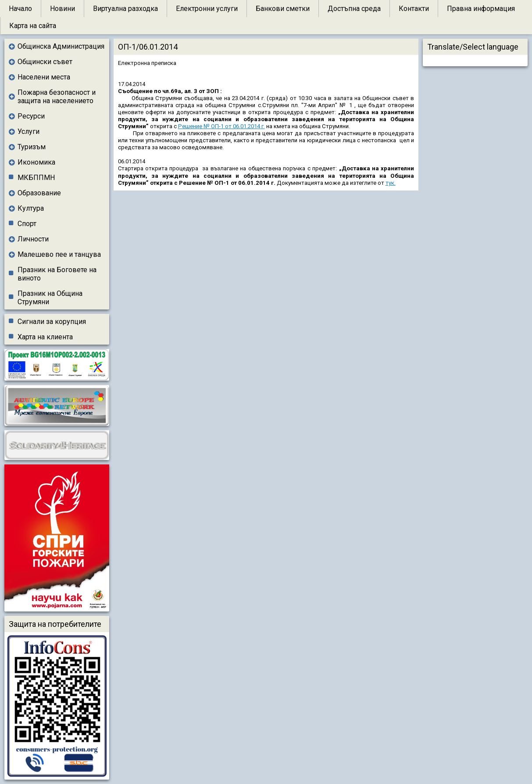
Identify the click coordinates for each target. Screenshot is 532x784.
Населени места (44, 77)
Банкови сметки (283, 9)
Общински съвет (45, 62)
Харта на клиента (45, 337)
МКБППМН (36, 178)
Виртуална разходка (125, 9)
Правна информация (481, 9)
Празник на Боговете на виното (57, 274)
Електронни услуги (207, 9)
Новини (62, 9)
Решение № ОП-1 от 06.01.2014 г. (221, 126)
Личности (33, 239)
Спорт (27, 224)
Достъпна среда (354, 9)
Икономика (36, 162)
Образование (39, 193)
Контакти (414, 9)
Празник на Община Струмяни (50, 298)
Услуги (29, 131)
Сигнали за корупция (52, 322)
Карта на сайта (33, 26)
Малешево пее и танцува (59, 254)
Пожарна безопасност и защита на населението (57, 97)
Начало (20, 9)
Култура (31, 208)
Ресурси (31, 116)
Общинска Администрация (61, 46)
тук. (391, 183)
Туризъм (32, 147)
